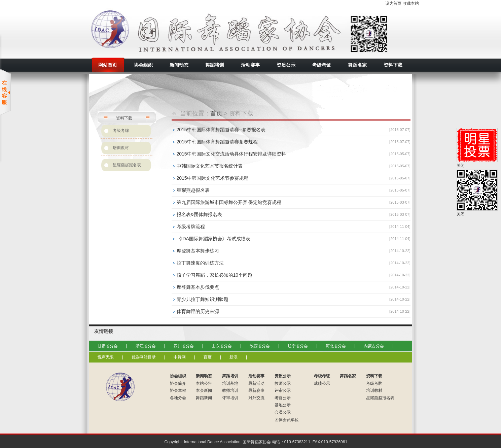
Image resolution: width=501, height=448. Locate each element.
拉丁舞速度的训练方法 (200, 263)
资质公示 (283, 376)
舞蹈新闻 (204, 398)
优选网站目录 (144, 357)
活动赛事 (256, 376)
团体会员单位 (287, 420)
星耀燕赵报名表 (127, 165)
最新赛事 (256, 390)
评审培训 (230, 398)
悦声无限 (106, 357)
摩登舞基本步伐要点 (198, 287)
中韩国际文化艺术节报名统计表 (210, 166)
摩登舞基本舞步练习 (198, 251)
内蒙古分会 (374, 346)
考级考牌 (121, 131)
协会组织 (178, 376)
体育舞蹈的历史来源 (198, 311)
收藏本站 (411, 3)
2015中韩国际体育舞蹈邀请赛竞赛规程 (217, 142)
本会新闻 (204, 390)
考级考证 (322, 376)
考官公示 (283, 398)
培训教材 (121, 148)
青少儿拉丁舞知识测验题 (203, 299)
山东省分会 (222, 346)
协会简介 (178, 383)
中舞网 (180, 357)
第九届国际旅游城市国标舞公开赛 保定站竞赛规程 (229, 202)
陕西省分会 (260, 346)
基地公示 (283, 405)
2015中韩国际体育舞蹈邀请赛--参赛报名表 (221, 130)
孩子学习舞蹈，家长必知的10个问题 (215, 275)
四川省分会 (184, 346)
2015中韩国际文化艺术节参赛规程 (212, 178)
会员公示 (283, 412)
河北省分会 (336, 346)
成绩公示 (322, 383)
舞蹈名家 (348, 376)
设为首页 (393, 3)
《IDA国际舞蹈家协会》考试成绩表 (213, 239)
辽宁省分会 (298, 346)
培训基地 (230, 383)
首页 (216, 113)
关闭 (461, 166)
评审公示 (283, 390)
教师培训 (230, 390)
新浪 (234, 357)
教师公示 (283, 383)
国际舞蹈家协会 (150, 32)
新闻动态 (204, 376)
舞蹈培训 (230, 376)
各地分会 (178, 398)
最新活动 (256, 383)
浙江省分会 (146, 346)
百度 (208, 357)
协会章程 (178, 390)
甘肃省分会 (108, 346)
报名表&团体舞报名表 (199, 214)
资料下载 (374, 376)
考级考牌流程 (191, 227)
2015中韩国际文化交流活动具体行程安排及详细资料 (231, 154)
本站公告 (204, 383)
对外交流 (256, 398)
